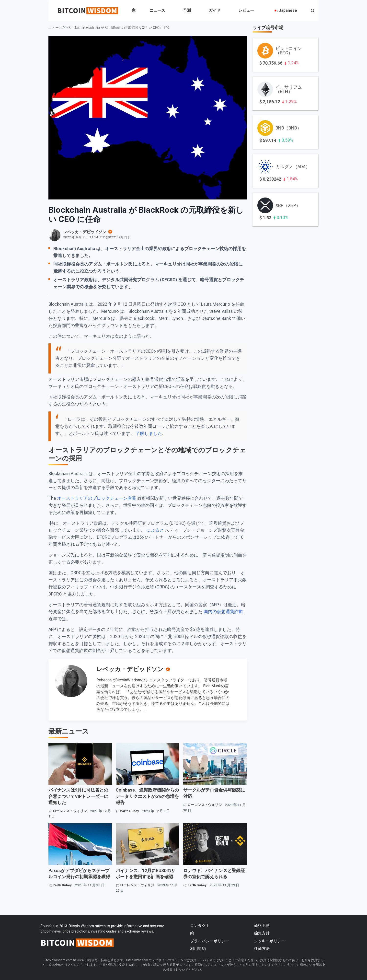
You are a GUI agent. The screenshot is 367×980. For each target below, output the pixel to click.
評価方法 (262, 949)
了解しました (149, 433)
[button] (313, 11)
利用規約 (198, 949)
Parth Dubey (129, 811)
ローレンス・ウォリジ (70, 811)
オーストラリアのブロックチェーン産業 (97, 498)
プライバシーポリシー (210, 941)
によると (155, 530)
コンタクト (200, 926)
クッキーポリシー (270, 941)
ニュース (157, 10)
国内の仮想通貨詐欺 (223, 612)
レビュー (246, 10)
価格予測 (262, 926)
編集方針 (262, 933)
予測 (187, 10)
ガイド (215, 10)
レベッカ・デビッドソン (130, 669)
